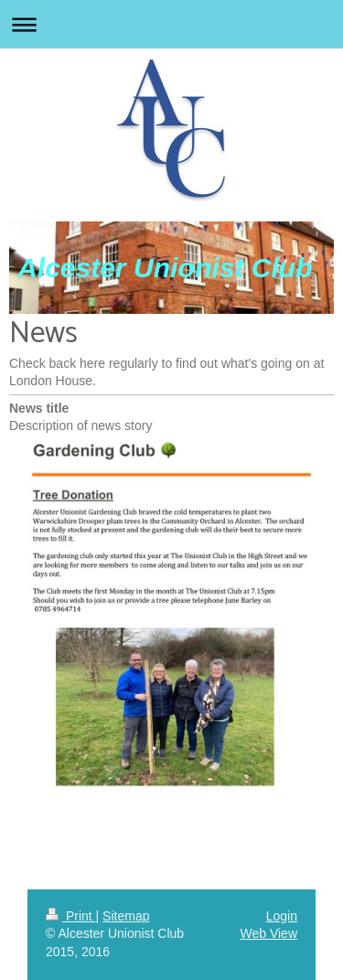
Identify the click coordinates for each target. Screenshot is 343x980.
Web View (268, 933)
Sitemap (126, 916)
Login (282, 916)
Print (71, 916)
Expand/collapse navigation (171, 24)
